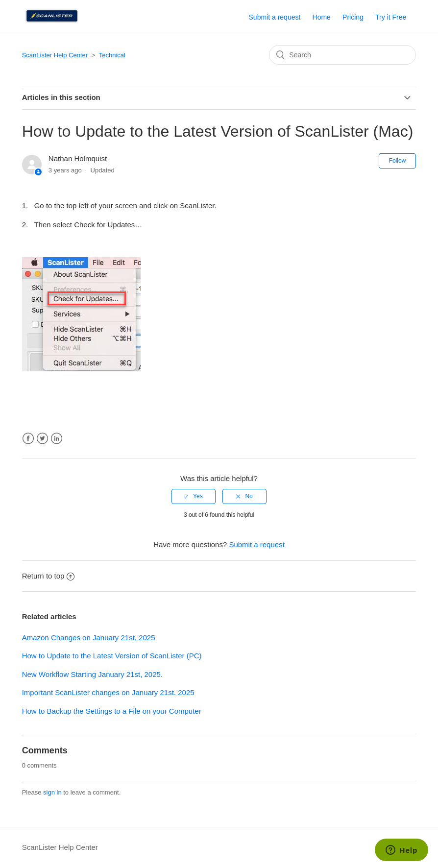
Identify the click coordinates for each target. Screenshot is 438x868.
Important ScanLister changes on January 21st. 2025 (108, 692)
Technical (112, 55)
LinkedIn (57, 439)
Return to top (49, 576)
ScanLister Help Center (55, 55)
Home (322, 17)
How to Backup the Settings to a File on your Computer (112, 711)
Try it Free (391, 17)
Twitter (42, 439)
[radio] (194, 496)
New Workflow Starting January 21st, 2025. (92, 674)
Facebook (28, 439)
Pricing (353, 17)
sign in (52, 792)
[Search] (342, 55)
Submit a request (275, 17)
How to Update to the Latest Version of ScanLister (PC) (112, 656)
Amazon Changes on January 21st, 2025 (89, 638)
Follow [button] (398, 161)
